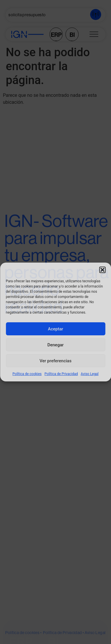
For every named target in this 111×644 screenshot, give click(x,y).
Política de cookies (27, 374)
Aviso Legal (90, 374)
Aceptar (55, 329)
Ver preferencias (55, 361)
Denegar (55, 345)
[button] (102, 270)
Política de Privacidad (61, 374)
